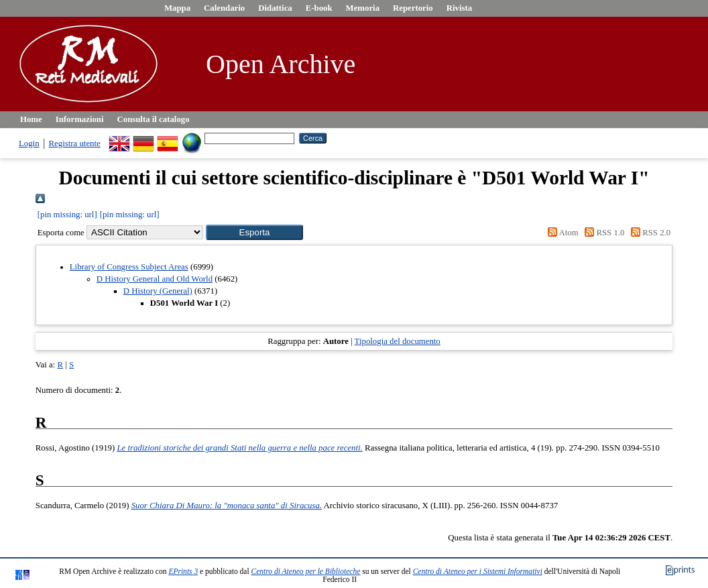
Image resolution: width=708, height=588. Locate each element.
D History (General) (158, 291)
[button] (254, 232)
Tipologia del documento (398, 341)
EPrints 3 (183, 571)
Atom (561, 233)
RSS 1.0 (603, 233)
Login (29, 143)
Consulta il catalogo (154, 119)
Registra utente (75, 143)
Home (31, 119)
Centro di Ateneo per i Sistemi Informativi (478, 571)
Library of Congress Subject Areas (129, 267)
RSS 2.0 (649, 233)
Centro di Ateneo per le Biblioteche (306, 571)
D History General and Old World (155, 279)
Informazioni (80, 119)
